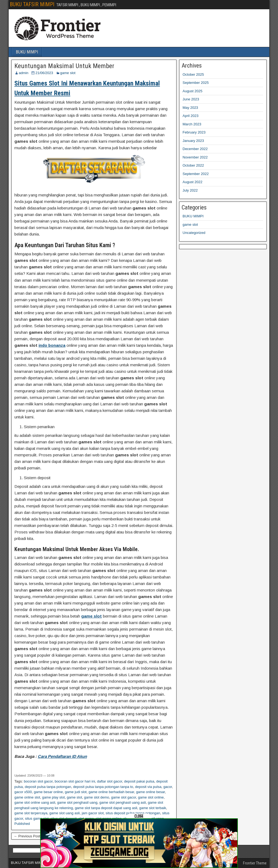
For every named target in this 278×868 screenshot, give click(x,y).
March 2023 (192, 124)
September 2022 (196, 174)
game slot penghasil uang (77, 802)
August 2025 (193, 91)
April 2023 (191, 116)
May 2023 (190, 108)
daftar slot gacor (110, 781)
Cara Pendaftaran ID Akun (62, 756)
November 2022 (195, 157)
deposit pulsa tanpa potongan (48, 787)
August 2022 (193, 182)
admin (23, 73)
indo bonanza (52, 345)
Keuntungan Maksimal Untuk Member (64, 66)
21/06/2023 (44, 73)
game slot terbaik (153, 808)
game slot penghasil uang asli (123, 802)
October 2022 (193, 165)
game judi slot (76, 792)
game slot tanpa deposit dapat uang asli (106, 808)
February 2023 (194, 132)
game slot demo (97, 797)
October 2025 (193, 74)
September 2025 (196, 83)
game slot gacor (124, 797)
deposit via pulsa (148, 787)
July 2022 (190, 190)
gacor (168, 787)
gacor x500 (23, 792)
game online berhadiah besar (111, 792)
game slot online (151, 797)
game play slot (53, 797)
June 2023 (191, 99)
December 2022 (195, 149)
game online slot (27, 797)
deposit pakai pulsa (139, 781)
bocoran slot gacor (38, 781)
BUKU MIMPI (27, 52)
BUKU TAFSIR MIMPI (32, 4)
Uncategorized (194, 233)
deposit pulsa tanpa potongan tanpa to (103, 787)
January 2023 (193, 141)
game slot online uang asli (35, 802)
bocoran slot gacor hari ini (75, 781)
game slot (68, 73)
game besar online (48, 792)
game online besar (150, 792)
